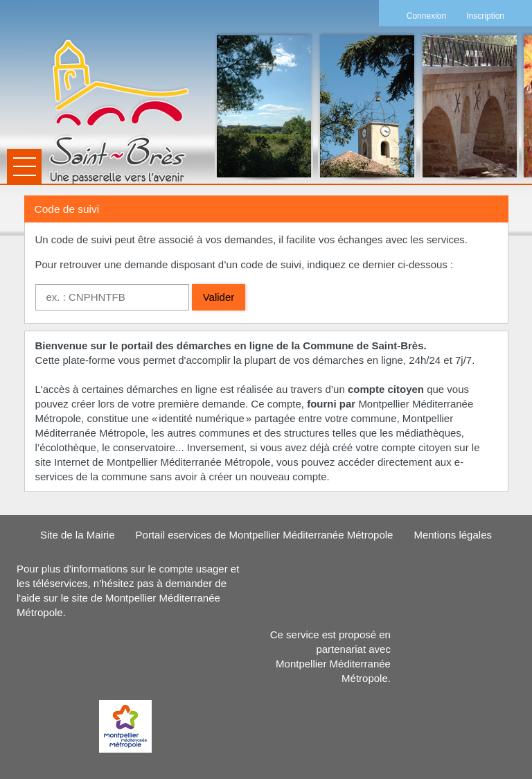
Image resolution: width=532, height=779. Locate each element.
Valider (219, 297)
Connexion (426, 16)
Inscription (485, 16)
